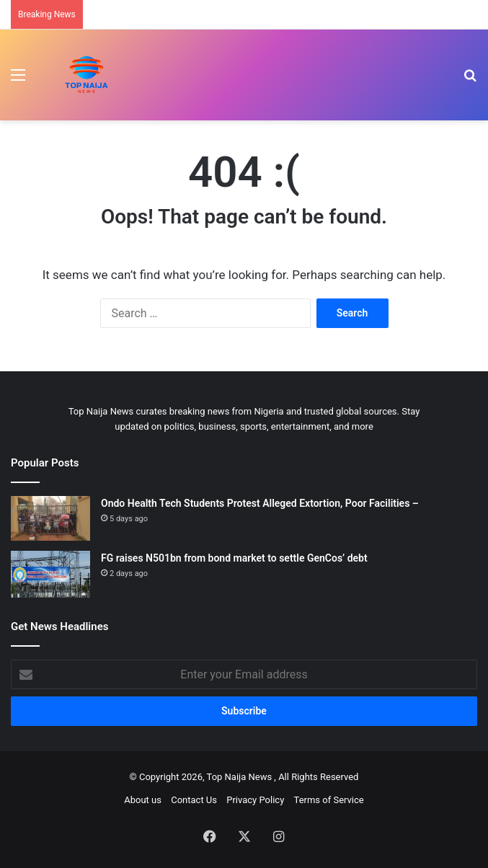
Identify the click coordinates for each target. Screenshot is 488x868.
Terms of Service (329, 800)
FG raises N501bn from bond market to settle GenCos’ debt (234, 558)
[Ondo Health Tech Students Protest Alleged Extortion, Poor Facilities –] (50, 518)
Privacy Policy (255, 800)
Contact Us (194, 800)
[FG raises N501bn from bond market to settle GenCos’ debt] (50, 574)
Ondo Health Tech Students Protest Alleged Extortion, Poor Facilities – (260, 503)
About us (143, 800)
